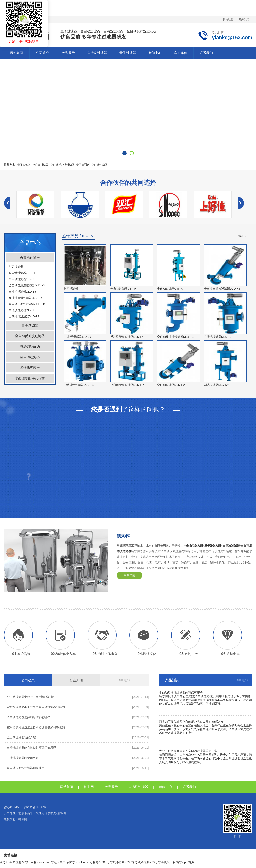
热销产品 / (78, 236)
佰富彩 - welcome (78, 862)
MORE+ (243, 236)
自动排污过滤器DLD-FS (24, 316)
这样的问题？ (128, 409)
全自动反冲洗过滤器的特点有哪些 (181, 692)
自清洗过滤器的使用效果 (23, 758)
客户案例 (181, 53)
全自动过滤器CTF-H (22, 273)
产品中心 (30, 243)
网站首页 (17, 53)
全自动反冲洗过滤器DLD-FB (27, 304)
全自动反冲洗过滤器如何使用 (26, 768)
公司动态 (28, 680)
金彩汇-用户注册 (11, 862)
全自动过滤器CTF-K (22, 279)
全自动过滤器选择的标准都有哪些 (29, 717)
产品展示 (68, 53)
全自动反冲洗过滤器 (62, 165)
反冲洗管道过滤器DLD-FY (26, 298)
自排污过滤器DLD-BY (23, 292)
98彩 (25, 862)
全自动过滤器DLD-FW (171, 385)
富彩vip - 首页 (185, 862)
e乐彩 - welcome (40, 862)
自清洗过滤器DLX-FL (22, 310)
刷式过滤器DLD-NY (216, 385)
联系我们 (244, 19)
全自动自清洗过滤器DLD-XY (27, 285)
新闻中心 (155, 53)
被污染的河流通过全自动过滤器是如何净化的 (36, 727)
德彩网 (124, 536)
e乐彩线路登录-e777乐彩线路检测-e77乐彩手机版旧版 (141, 862)
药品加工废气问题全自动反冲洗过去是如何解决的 (191, 722)
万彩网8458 (97, 862)
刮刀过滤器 (16, 267)
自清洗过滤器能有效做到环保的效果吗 (31, 748)
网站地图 (228, 19)
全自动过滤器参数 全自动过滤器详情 (30, 697)
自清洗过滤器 (97, 53)
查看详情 (129, 575)
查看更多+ (124, 680)
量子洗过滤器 (213, 546)
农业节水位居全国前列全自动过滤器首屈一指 (188, 751)
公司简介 (42, 53)
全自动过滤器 (41, 165)
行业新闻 (76, 680)
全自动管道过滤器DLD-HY (127, 385)
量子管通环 (83, 165)
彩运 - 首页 (58, 862)
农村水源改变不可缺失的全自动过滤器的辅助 (36, 707)
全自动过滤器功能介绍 (21, 737)
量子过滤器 (128, 53)
